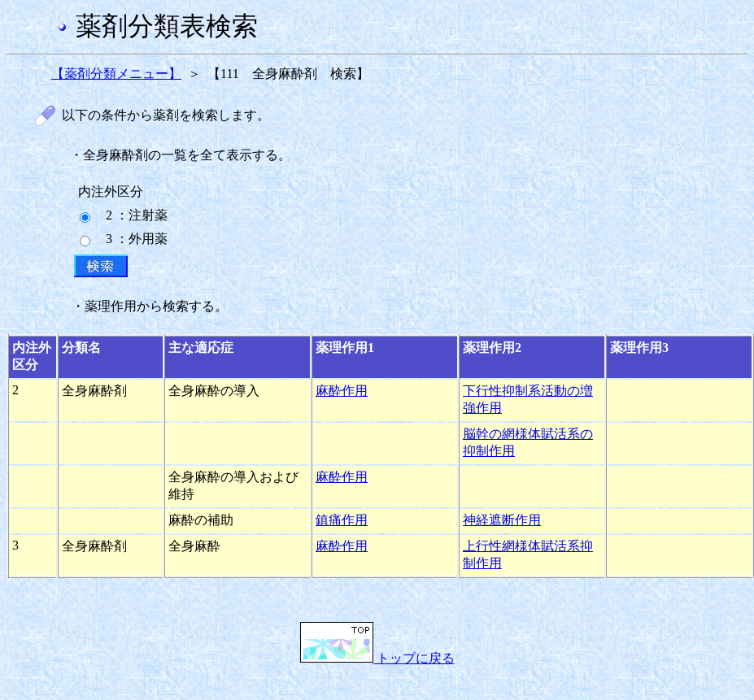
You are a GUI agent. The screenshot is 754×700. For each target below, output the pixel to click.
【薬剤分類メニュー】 (116, 74)
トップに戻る (377, 658)
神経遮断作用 (502, 520)
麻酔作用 (342, 391)
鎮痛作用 (342, 520)
